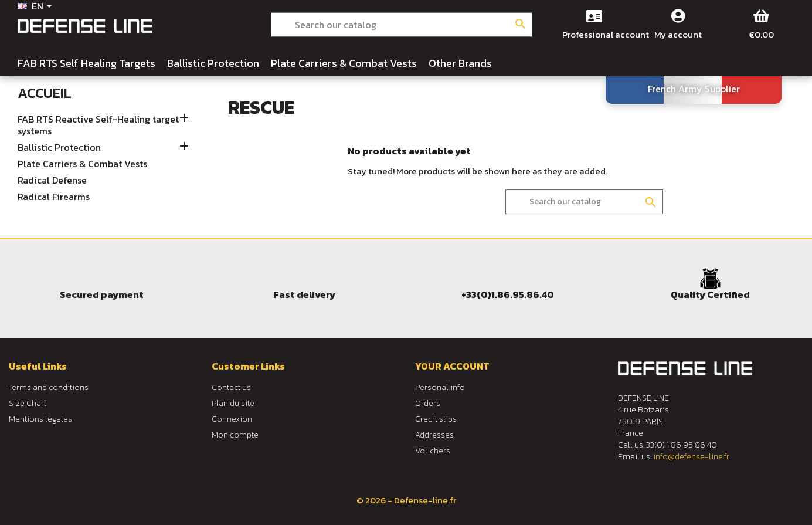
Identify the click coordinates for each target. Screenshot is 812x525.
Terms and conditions (49, 387)
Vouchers (433, 451)
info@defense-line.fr (691, 457)
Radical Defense (52, 181)
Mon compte (235, 435)
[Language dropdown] (37, 7)
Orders (428, 403)
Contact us (231, 387)
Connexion (232, 419)
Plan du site (233, 403)
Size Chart (28, 403)
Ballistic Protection (59, 148)
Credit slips (436, 419)
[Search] (402, 25)
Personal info (440, 387)
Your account (452, 366)
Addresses (434, 435)
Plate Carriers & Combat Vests (82, 164)
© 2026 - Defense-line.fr (406, 500)
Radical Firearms (54, 197)
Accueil (45, 93)
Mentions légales (40, 419)
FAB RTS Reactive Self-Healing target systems (98, 126)
